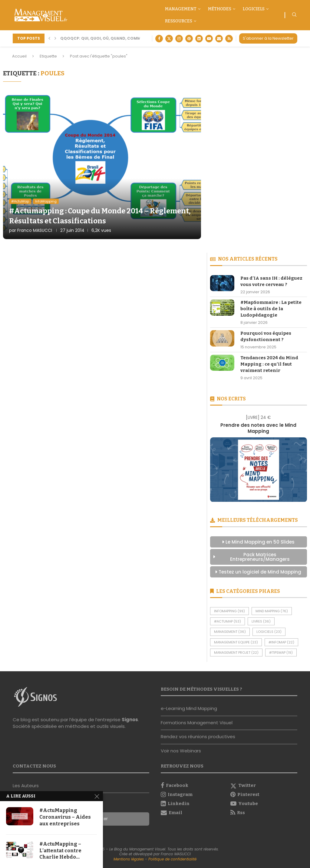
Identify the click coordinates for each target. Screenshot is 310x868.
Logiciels (254, 9)
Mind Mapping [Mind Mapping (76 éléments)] (272, 611)
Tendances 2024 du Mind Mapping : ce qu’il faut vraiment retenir (269, 364)
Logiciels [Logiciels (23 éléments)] (269, 632)
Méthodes (220, 9)
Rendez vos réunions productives (198, 736)
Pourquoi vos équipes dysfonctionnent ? (266, 336)
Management (181, 9)
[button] (49, 38)
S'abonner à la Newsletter (268, 38)
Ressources (179, 21)
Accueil (19, 56)
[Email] (219, 39)
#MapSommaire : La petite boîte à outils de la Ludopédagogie (271, 309)
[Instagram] (179, 39)
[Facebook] (159, 39)
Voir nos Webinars (181, 751)
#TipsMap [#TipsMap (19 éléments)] (281, 653)
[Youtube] (209, 39)
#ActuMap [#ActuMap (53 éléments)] (228, 621)
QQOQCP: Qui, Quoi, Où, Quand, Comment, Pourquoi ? (118, 38)
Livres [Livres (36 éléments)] (261, 621)
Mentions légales (129, 859)
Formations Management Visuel (197, 723)
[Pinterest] (189, 39)
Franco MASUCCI (35, 230)
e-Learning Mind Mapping (189, 708)
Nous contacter (30, 799)
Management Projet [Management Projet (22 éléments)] (236, 653)
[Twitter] (169, 39)
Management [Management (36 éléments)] (230, 632)
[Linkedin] (199, 39)
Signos (130, 720)
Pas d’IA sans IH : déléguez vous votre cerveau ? (271, 281)
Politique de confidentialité (172, 859)
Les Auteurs (26, 786)
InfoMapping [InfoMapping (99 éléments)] (229, 611)
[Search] (294, 16)
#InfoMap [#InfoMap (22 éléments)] (281, 642)
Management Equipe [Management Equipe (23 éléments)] (236, 642)
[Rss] (229, 39)
